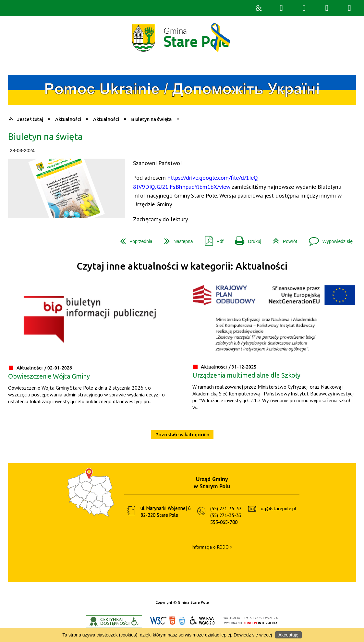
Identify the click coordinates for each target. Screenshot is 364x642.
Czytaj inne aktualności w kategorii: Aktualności (182, 266)
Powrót (282, 239)
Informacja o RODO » (212, 547)
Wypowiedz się (328, 239)
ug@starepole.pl (279, 509)
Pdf (212, 239)
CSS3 (182, 621)
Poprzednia (134, 239)
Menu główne (327, 8)
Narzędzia (304, 8)
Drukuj (246, 239)
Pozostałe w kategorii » (182, 435)
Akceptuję (288, 635)
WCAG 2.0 (202, 620)
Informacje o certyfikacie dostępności (114, 621)
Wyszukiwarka (281, 8)
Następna (176, 239)
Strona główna (259, 8)
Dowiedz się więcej (253, 635)
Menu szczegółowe (349, 8)
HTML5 (172, 621)
